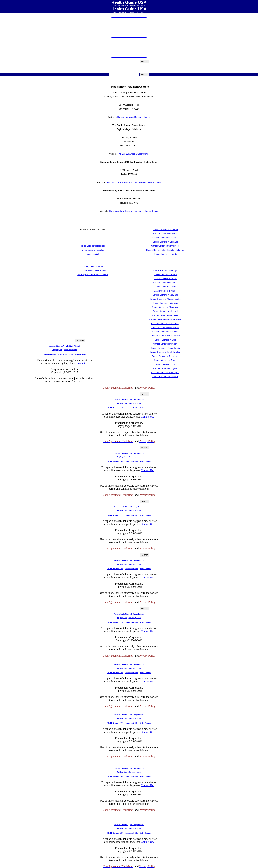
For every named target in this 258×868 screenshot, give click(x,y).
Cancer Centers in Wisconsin (165, 377)
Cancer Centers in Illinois (165, 279)
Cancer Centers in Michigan (165, 303)
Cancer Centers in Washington (165, 373)
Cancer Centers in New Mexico (165, 328)
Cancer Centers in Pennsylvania (165, 348)
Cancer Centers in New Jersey (165, 324)
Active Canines (81, 354)
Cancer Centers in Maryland (165, 295)
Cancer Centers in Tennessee (165, 356)
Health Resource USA (51, 354)
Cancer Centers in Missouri (165, 311)
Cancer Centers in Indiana (165, 283)
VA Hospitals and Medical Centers (93, 275)
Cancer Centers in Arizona (165, 234)
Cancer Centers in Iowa (165, 287)
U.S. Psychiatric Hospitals (93, 266)
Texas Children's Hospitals (93, 246)
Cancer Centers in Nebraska (165, 315)
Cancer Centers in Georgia (165, 270)
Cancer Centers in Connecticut (165, 246)
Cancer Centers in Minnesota (165, 307)
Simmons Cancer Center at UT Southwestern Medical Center (134, 182)
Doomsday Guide (70, 350)
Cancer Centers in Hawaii (165, 275)
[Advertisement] (93, 313)
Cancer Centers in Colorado (165, 242)
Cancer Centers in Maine (165, 291)
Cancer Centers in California (165, 238)
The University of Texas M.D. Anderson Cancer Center (134, 211)
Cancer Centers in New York (165, 332)
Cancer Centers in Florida (165, 254)
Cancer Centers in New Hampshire (165, 319)
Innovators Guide (67, 354)
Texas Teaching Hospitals (93, 250)
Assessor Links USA (57, 346)
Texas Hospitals (93, 254)
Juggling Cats (57, 350)
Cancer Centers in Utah (165, 364)
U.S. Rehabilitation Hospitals (93, 270)
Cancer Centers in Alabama (165, 230)
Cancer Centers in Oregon (165, 344)
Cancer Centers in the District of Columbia (165, 250)
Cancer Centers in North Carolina (165, 336)
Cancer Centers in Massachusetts (165, 299)
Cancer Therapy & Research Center (134, 117)
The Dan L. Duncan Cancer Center (134, 154)
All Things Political (73, 346)
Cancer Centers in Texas (165, 360)
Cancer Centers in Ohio (165, 340)
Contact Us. (83, 363)
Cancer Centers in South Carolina (165, 352)
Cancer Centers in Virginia (165, 368)
